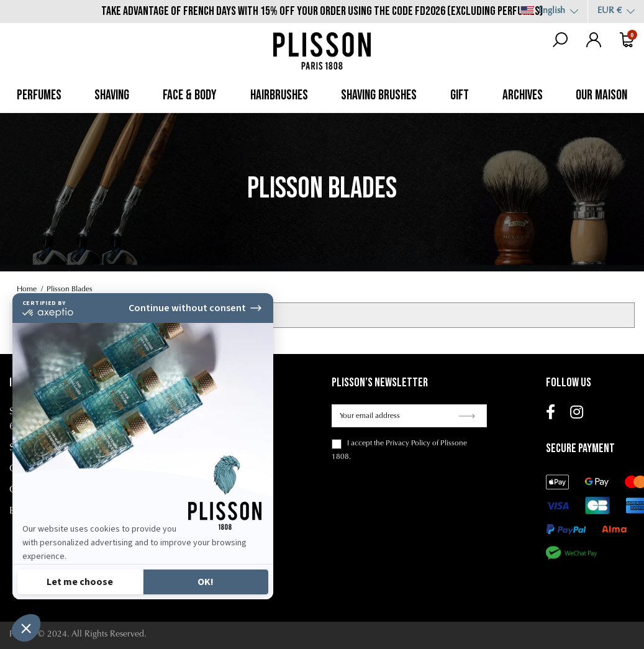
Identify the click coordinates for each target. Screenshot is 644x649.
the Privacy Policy (402, 443)
